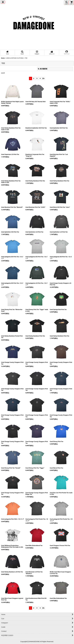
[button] (3, 2)
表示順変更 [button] (43, 69)
